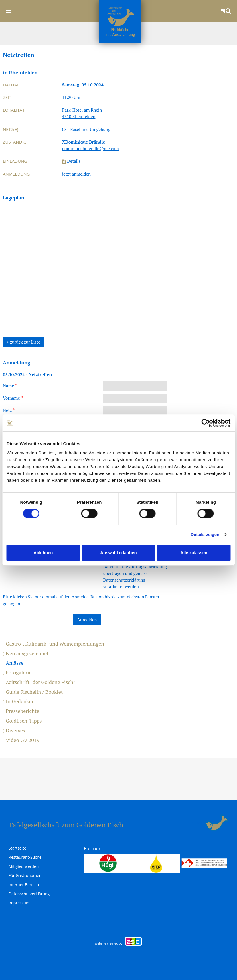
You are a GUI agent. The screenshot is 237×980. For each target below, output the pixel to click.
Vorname (13, 398)
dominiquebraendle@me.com (91, 148)
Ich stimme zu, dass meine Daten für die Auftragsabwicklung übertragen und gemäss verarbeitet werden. (135, 573)
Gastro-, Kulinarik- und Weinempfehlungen (53, 644)
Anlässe (13, 663)
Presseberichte (21, 711)
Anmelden (87, 620)
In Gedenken (19, 701)
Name (10, 386)
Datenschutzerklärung (124, 580)
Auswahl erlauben (118, 553)
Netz (9, 410)
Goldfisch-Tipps (22, 721)
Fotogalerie (17, 673)
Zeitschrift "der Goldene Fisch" (39, 682)
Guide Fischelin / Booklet (33, 692)
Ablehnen (43, 553)
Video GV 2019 (21, 740)
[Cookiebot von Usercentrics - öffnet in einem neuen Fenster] (205, 423)
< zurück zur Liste (23, 342)
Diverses (14, 731)
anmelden (199, 823)
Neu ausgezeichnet (26, 654)
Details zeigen (205, 534)
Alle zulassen (194, 553)
